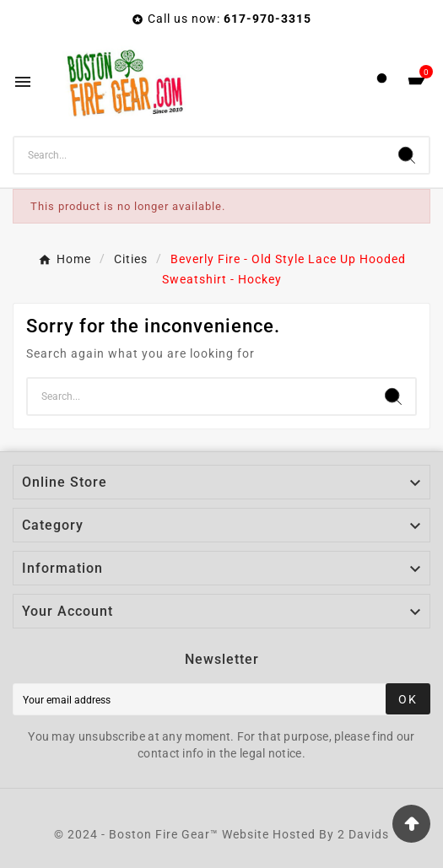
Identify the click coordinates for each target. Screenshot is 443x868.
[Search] (200, 155)
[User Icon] (382, 82)
